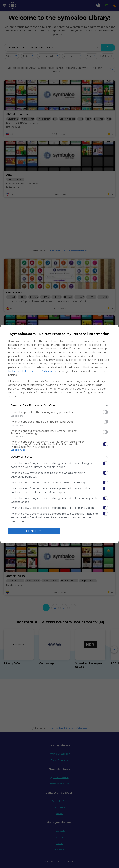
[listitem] (59, 406)
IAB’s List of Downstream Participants (32, 371)
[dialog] (59, 434)
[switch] (105, 412)
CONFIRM (34, 531)
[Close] (112, 332)
